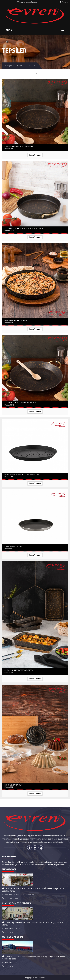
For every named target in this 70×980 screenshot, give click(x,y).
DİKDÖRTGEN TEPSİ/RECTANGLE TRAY (19, 670)
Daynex (42, 978)
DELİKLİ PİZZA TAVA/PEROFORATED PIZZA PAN (22, 475)
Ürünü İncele (35, 155)
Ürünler (19, 66)
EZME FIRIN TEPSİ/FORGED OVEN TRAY (19, 146)
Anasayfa (8, 66)
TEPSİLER (31, 66)
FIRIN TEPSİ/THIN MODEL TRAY (16, 321)
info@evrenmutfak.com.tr (29, 2)
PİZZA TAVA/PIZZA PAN (13, 546)
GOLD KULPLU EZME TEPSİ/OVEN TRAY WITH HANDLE (24, 229)
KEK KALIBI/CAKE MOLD (13, 785)
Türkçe (64, 2)
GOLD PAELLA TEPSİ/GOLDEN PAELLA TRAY (20, 403)
